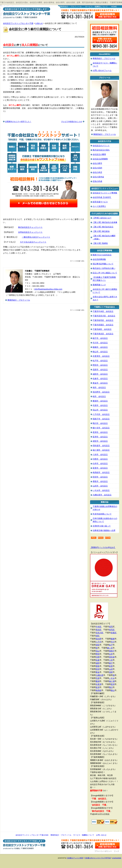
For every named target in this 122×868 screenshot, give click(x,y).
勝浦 (98, 681)
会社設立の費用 (99, 154)
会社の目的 (97, 168)
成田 (98, 663)
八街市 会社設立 (100, 455)
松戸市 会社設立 (100, 361)
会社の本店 (97, 172)
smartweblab (117, 858)
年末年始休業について (102, 514)
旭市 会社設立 (99, 387)
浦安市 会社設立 (100, 441)
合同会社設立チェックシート (30, 232)
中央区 (99, 627)
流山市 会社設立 (100, 410)
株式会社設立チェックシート (30, 227)
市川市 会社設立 (100, 343)
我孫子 (112, 651)
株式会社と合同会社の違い (104, 268)
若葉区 (114, 633)
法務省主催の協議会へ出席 (104, 530)
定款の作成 (97, 181)
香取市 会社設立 (100, 481)
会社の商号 (97, 163)
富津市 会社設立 (100, 437)
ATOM (108, 538)
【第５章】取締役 (100, 243)
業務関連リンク (99, 285)
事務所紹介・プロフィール (70, 7)
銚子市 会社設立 (100, 338)
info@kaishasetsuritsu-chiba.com (48, 289)
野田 (98, 654)
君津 (113, 684)
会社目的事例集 (99, 259)
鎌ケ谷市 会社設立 (101, 428)
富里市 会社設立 (100, 468)
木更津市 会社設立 (101, 356)
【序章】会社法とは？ (102, 218)
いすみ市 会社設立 (101, 490)
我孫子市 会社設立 (101, 419)
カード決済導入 (99, 206)
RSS (94, 538)
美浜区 (99, 630)
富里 (111, 666)
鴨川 (111, 687)
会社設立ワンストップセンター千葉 (26, 12)
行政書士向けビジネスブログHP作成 (98, 858)
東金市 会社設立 (100, 383)
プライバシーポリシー (103, 851)
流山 (98, 651)
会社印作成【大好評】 (102, 197)
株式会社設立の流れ (101, 150)
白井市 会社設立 (100, 463)
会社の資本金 (98, 177)
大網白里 (100, 675)
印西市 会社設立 (100, 459)
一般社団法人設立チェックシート (36, 237)
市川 (113, 642)
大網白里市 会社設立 (102, 495)
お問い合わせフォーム (102, 70)
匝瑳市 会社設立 (100, 477)
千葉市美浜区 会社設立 (103, 334)
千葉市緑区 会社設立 (102, 329)
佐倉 (98, 660)
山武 (111, 669)
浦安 (98, 645)
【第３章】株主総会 (101, 231)
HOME (114, 7)
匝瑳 (98, 669)
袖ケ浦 (112, 681)
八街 (111, 660)
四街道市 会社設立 (101, 446)
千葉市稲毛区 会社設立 (103, 320)
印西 (98, 657)
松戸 (111, 645)
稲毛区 (112, 630)
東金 (98, 672)
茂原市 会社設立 (100, 370)
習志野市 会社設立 (101, 392)
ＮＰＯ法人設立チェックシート (33, 242)
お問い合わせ (101, 835)
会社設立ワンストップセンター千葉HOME (32, 835)
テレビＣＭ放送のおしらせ (72, 122)
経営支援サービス (100, 202)
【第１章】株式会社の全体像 (105, 222)
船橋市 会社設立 (100, 347)
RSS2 (101, 538)
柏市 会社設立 (99, 396)
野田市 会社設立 (100, 365)
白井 (111, 654)
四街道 (112, 657)
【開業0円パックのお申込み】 (103, 547)
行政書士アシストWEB (75, 858)
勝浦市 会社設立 (100, 401)
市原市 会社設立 (100, 405)
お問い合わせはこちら (107, 15)
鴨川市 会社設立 (100, 423)
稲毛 (111, 627)
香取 (98, 666)
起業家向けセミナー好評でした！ (18, 122)
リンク (116, 851)
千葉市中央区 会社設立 (103, 311)
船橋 (113, 639)
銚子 (111, 663)
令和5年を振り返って (102, 526)
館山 (113, 690)
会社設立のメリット (101, 146)
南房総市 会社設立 (101, 472)
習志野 (99, 639)
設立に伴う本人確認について (105, 273)
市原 (98, 678)
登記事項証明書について (103, 264)
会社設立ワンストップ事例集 (105, 193)
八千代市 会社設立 (101, 414)
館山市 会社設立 (100, 352)
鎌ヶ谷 (110, 648)
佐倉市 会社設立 (100, 379)
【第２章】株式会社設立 (103, 227)
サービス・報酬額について (96, 7)
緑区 (98, 636)
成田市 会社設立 (100, 374)
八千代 (99, 642)
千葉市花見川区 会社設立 (104, 316)
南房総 (99, 690)
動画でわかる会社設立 (102, 255)
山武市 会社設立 (100, 486)
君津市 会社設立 (100, 432)
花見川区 (100, 633)
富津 (98, 687)
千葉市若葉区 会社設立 (103, 325)
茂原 (111, 672)
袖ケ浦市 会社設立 (101, 450)
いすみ (112, 678)
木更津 (99, 684)
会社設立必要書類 (100, 159)
